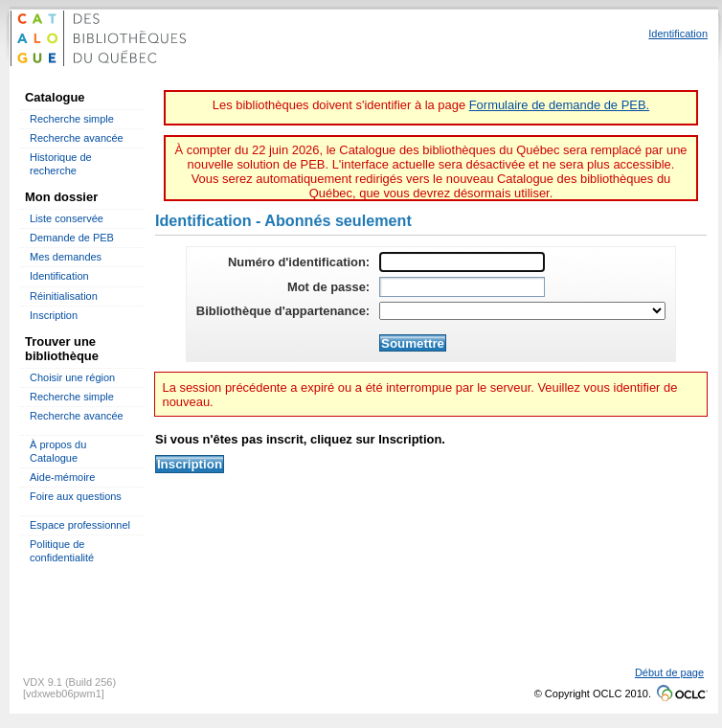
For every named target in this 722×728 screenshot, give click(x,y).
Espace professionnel (80, 525)
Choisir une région (72, 377)
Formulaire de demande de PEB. (559, 105)
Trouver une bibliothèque (62, 349)
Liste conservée (67, 218)
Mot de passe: (328, 287)
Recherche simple (72, 119)
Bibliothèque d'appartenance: (283, 311)
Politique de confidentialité (62, 550)
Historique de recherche (61, 163)
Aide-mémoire (62, 477)
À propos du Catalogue (58, 451)
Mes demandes (66, 257)
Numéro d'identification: (299, 262)
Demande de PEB (72, 238)
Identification (59, 276)
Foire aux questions (76, 496)
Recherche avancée (77, 138)
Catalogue (55, 97)
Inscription (54, 315)
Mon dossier (61, 197)
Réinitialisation (64, 296)
